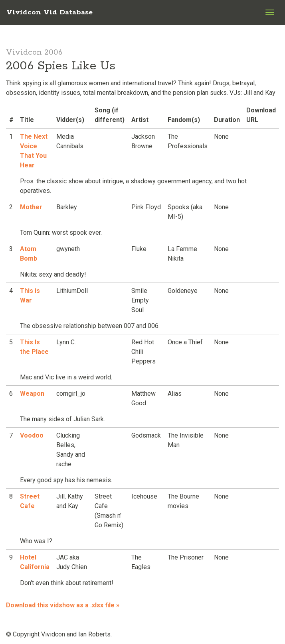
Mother (31, 207)
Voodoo (32, 435)
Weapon (32, 394)
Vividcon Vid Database (49, 12)
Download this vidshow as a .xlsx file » (63, 605)
